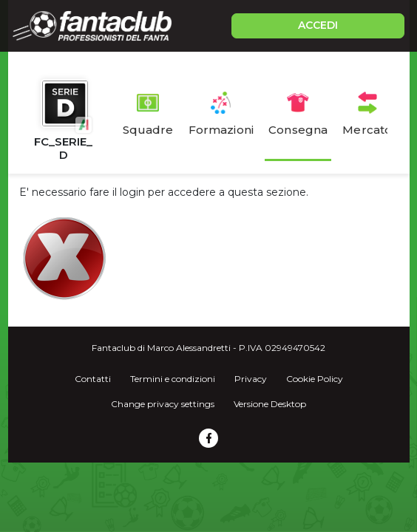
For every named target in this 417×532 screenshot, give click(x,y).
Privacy (251, 379)
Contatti (93, 379)
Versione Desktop (270, 404)
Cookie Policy (315, 379)
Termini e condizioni (173, 379)
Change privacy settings (163, 404)
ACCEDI (318, 25)
